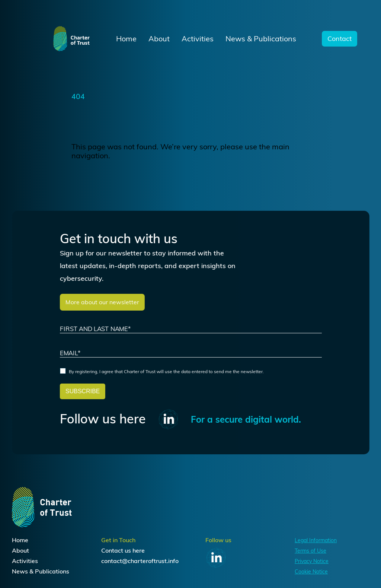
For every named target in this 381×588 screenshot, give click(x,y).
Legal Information (316, 540)
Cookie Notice (311, 572)
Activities (198, 39)
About (159, 39)
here (139, 550)
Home (126, 39)
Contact (340, 39)
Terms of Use (310, 551)
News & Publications (261, 39)
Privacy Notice (312, 561)
